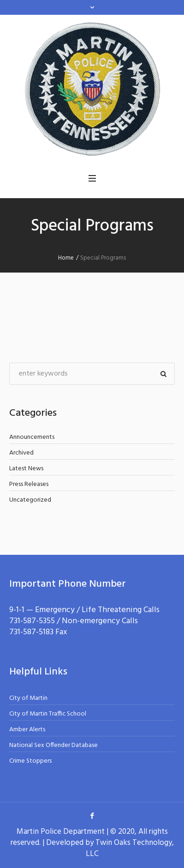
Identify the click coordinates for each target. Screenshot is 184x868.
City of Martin (28, 698)
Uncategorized (30, 500)
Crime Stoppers (30, 761)
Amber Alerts (27, 730)
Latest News (26, 469)
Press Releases (29, 484)
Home (66, 258)
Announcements (32, 437)
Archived (21, 453)
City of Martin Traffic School (48, 714)
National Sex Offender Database (53, 745)
